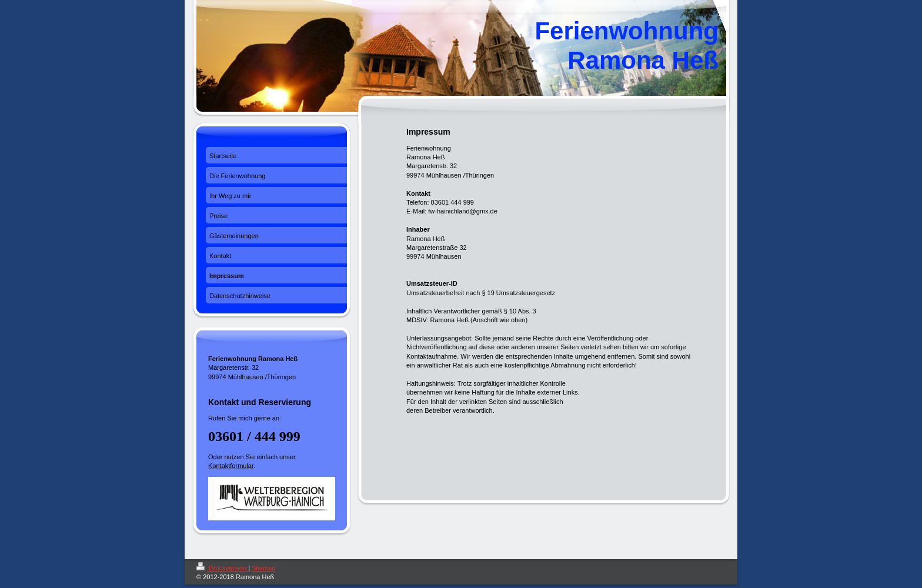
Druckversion (222, 568)
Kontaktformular (231, 466)
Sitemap (263, 568)
